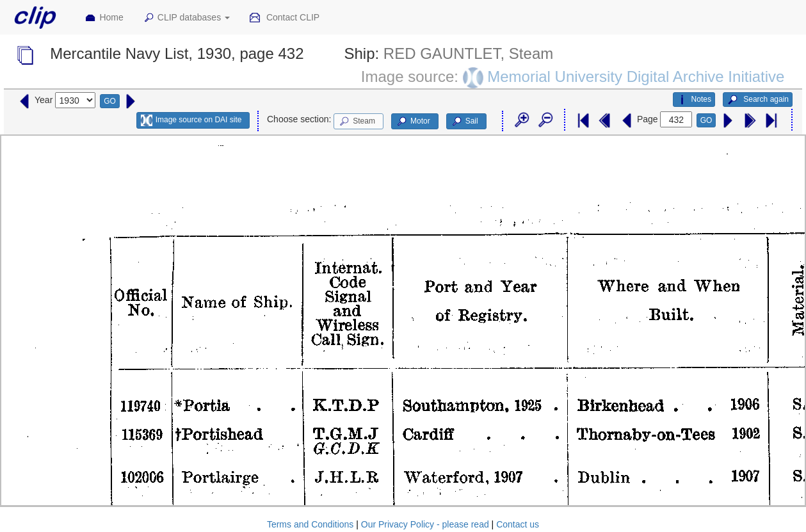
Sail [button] (464, 122)
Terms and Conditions (310, 524)
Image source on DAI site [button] (191, 120)
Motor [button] (413, 122)
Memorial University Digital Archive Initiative (636, 77)
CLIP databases (186, 18)
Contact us (518, 524)
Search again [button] (758, 100)
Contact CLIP (284, 18)
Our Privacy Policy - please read (425, 524)
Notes (694, 100)
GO (110, 101)
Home (104, 18)
